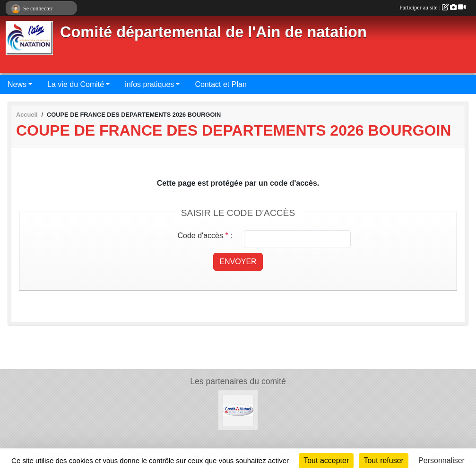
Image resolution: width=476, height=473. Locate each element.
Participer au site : (433, 8)
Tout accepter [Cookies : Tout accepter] (326, 460)
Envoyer (238, 262)
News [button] (17, 84)
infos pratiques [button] (149, 84)
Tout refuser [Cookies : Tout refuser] (383, 460)
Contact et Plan (221, 84)
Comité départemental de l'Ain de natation (213, 32)
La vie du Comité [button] (76, 84)
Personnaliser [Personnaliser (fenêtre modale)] (441, 460)
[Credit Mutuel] (238, 409)
